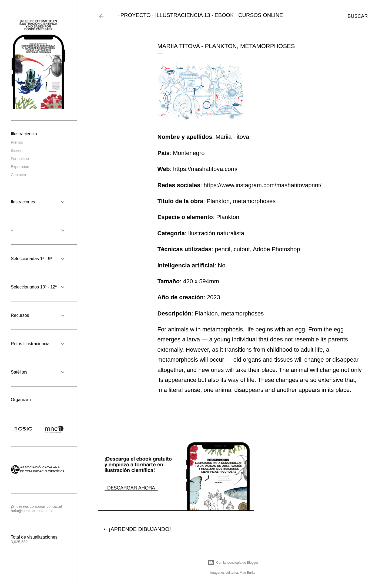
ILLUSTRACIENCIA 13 (180, 15)
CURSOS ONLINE (258, 15)
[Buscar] (358, 16)
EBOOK (221, 15)
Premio (17, 142)
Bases (16, 150)
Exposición (20, 167)
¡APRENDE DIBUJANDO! (140, 529)
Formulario (20, 159)
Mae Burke (247, 573)
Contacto (18, 175)
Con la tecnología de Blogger (233, 563)
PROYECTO (133, 15)
